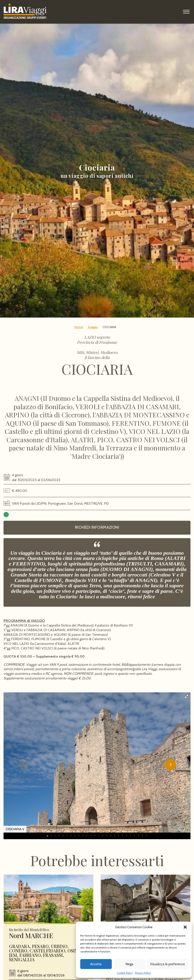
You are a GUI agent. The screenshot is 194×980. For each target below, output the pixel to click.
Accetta (96, 964)
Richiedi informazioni (97, 527)
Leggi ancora (48, 914)
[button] (185, 927)
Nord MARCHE (31, 950)
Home (79, 327)
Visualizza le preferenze (167, 964)
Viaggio (93, 327)
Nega (130, 964)
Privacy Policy (143, 973)
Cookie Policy (125, 973)
